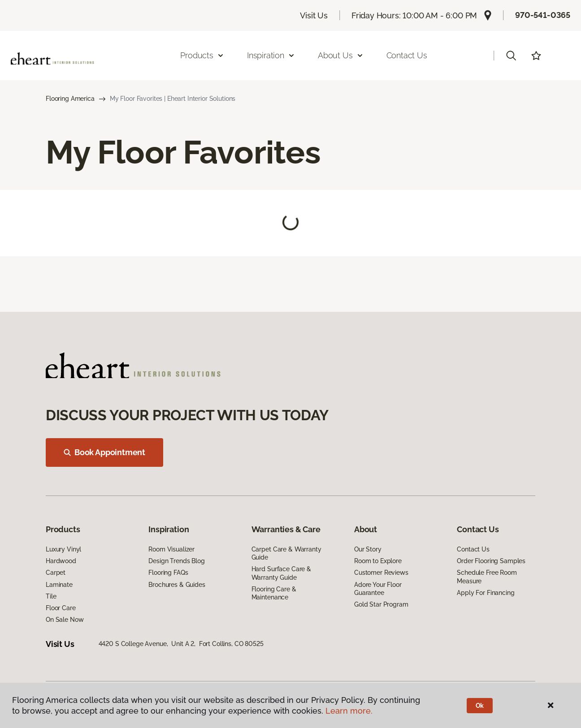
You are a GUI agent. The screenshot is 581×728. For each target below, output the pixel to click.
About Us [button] (341, 55)
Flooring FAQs (168, 573)
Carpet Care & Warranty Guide (286, 553)
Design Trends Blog (176, 561)
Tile (51, 596)
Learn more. (349, 711)
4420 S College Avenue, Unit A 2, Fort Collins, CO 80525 (181, 644)
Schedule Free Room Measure (487, 577)
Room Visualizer (171, 549)
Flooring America (70, 99)
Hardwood (61, 561)
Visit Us (314, 15)
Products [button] (202, 55)
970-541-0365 (543, 15)
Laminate (59, 585)
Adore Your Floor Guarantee (378, 589)
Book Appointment (104, 452)
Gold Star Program (381, 604)
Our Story (368, 549)
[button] (511, 56)
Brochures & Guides (177, 585)
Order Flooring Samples (491, 561)
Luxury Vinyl (63, 549)
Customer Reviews (381, 573)
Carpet (56, 573)
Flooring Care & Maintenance (274, 593)
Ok (480, 706)
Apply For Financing (486, 593)
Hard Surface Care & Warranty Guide (281, 573)
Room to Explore (378, 561)
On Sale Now (65, 620)
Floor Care (61, 608)
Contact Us (407, 55)
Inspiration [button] (271, 55)
